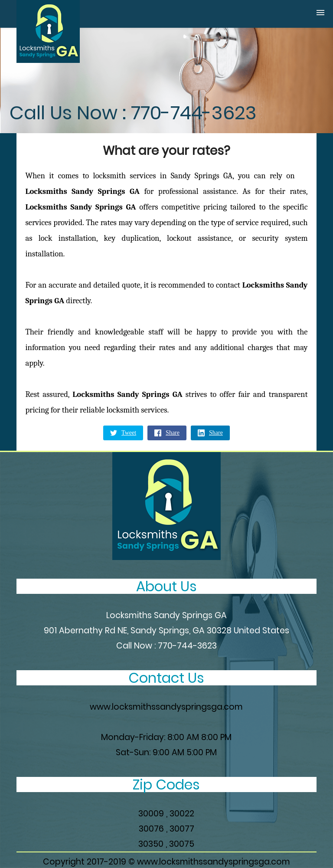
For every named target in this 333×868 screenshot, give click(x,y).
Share (167, 433)
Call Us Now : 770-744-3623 (133, 113)
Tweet (123, 433)
